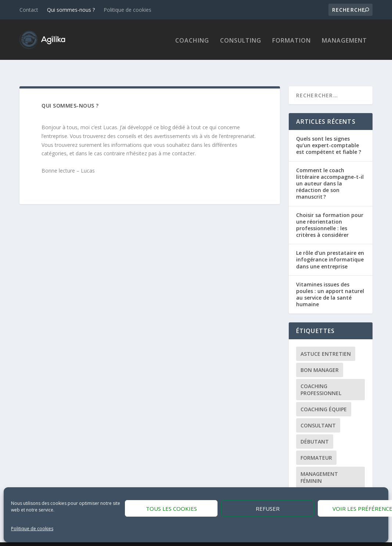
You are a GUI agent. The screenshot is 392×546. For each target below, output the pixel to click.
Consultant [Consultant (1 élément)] (318, 412)
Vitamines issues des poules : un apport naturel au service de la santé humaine (330, 281)
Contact (29, 10)
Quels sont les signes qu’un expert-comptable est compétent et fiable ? (329, 132)
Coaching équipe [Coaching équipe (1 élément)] (324, 396)
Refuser (268, 509)
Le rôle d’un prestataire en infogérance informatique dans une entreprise (330, 246)
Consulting (241, 39)
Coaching (192, 39)
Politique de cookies (32, 529)
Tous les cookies (171, 509)
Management (344, 39)
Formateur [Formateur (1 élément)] (316, 444)
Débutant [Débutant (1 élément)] (315, 428)
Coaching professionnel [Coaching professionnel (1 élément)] (321, 376)
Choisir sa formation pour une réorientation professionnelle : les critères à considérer (330, 211)
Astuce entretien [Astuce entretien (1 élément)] (326, 341)
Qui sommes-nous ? (71, 10)
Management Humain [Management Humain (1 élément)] (330, 484)
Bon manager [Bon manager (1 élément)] (320, 357)
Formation (292, 39)
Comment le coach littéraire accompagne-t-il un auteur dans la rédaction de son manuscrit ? (330, 170)
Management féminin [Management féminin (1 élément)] (319, 464)
